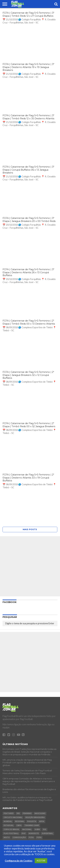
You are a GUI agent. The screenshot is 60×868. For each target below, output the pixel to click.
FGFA (39, 837)
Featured (9, 813)
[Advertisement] (30, 566)
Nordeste (34, 833)
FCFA (31, 837)
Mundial (8, 821)
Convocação (19, 837)
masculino (40, 813)
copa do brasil (11, 829)
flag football (11, 833)
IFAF (24, 833)
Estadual (9, 825)
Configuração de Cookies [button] (19, 861)
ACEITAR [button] (41, 861)
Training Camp (32, 825)
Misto (7, 837)
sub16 (37, 829)
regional (20, 821)
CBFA (19, 825)
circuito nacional (13, 817)
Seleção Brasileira (35, 817)
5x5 (18, 813)
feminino (27, 813)
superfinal (47, 833)
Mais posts (30, 529)
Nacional (27, 829)
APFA (42, 821)
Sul (45, 829)
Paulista (32, 821)
